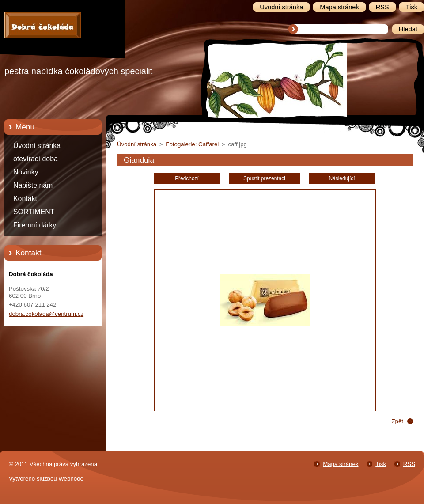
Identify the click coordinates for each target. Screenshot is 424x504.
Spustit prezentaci (264, 178)
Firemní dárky (35, 225)
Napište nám (33, 185)
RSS (409, 464)
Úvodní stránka (37, 146)
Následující (342, 178)
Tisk (381, 464)
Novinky (26, 172)
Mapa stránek (341, 464)
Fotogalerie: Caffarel (192, 144)
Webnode (71, 479)
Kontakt (25, 199)
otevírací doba (36, 159)
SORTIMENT (34, 212)
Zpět (397, 421)
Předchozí (187, 178)
